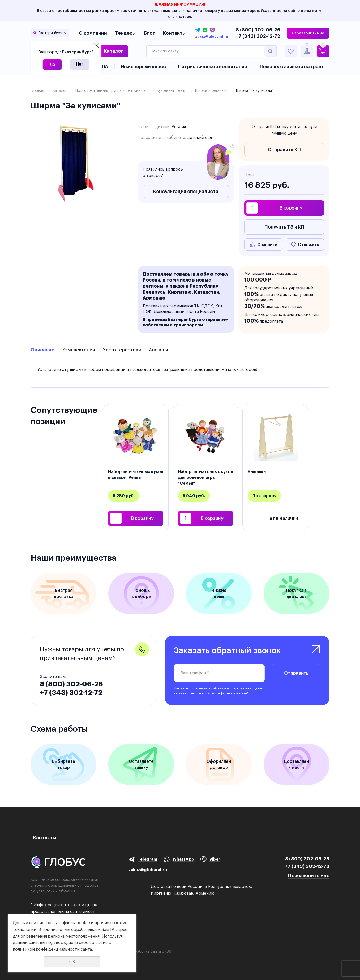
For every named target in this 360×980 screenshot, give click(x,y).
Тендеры (125, 33)
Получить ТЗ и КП (284, 227)
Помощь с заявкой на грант (292, 66)
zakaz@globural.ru (212, 37)
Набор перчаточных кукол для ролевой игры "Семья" (205, 477)
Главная (37, 90)
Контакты (174, 33)
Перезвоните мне (309, 875)
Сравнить (267, 244)
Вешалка (257, 471)
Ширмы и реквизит (211, 90)
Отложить (308, 244)
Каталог (113, 51)
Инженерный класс (143, 66)
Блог (149, 33)
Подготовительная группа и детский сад (112, 90)
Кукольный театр (172, 90)
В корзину (291, 208)
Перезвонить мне (308, 33)
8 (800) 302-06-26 (258, 30)
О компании (93, 33)
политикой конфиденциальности (223, 693)
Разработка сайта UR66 (150, 951)
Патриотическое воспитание (213, 66)
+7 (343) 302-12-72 (258, 36)
